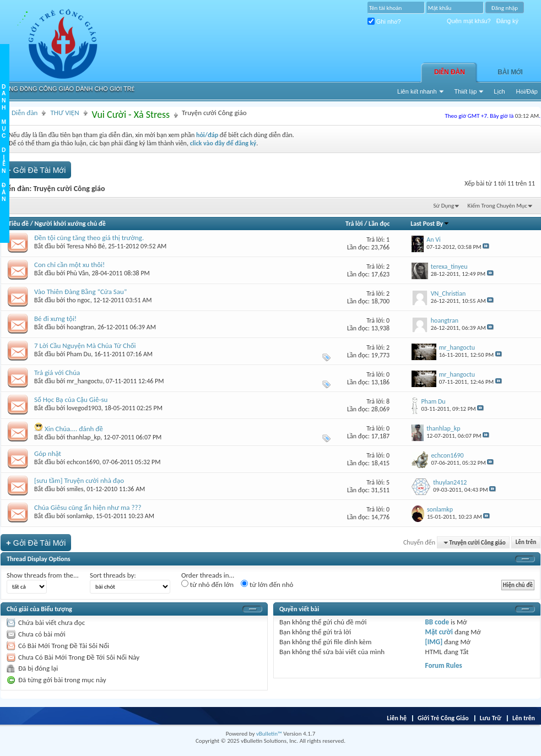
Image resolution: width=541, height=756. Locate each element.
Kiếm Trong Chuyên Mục (497, 206)
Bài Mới (510, 72)
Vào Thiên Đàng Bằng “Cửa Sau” (80, 292)
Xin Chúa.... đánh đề (74, 429)
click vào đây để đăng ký (223, 143)
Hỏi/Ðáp (527, 91)
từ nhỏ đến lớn (207, 584)
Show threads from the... (43, 575)
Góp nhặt (48, 453)
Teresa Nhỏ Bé (86, 246)
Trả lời (354, 224)
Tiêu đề (18, 224)
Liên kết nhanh (417, 91)
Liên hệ (397, 718)
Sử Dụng (444, 206)
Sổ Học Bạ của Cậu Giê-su (71, 399)
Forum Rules (444, 665)
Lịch (499, 91)
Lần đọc (379, 224)
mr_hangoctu (85, 381)
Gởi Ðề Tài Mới (36, 170)
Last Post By (430, 224)
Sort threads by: (113, 575)
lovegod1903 (84, 408)
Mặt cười (439, 632)
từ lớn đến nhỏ (267, 584)
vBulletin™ (269, 734)
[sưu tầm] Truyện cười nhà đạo (79, 480)
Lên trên (526, 543)
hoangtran (80, 327)
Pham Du (79, 354)
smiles (75, 489)
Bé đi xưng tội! (55, 319)
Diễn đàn (450, 72)
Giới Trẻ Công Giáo (443, 718)
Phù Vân (78, 273)
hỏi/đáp (207, 135)
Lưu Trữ (491, 718)
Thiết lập (466, 91)
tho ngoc (79, 300)
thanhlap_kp (83, 437)
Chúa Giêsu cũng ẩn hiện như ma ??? (88, 507)
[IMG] (434, 642)
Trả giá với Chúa (57, 372)
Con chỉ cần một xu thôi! (69, 265)
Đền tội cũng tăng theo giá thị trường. (89, 238)
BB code (437, 622)
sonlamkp (80, 516)
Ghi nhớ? (384, 21)
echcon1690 (83, 462)
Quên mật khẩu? (469, 21)
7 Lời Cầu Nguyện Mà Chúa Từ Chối (85, 346)
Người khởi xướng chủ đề (70, 224)
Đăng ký (507, 21)
